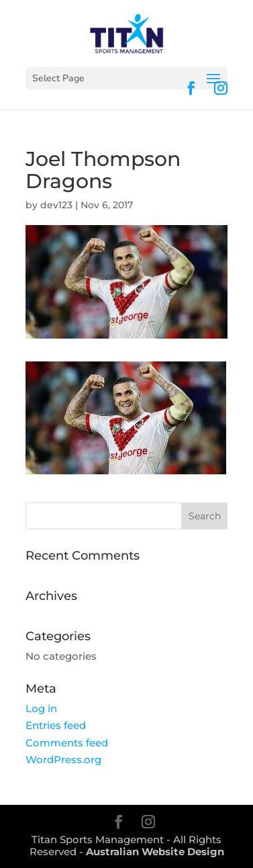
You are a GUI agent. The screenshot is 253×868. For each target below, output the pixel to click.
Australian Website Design (155, 852)
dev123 (56, 205)
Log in (41, 708)
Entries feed (56, 725)
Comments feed (67, 743)
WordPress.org (63, 759)
